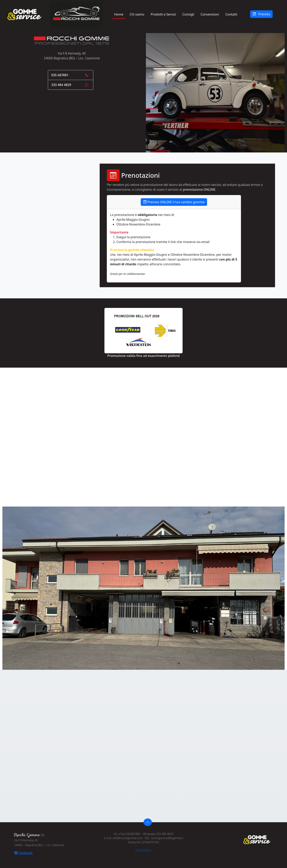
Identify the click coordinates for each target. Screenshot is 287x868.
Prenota (261, 14)
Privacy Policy (143, 850)
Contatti (231, 14)
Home (119, 14)
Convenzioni (210, 14)
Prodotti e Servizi (163, 14)
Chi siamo (137, 14)
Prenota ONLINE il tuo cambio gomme (174, 202)
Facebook (24, 853)
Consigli (188, 14)
